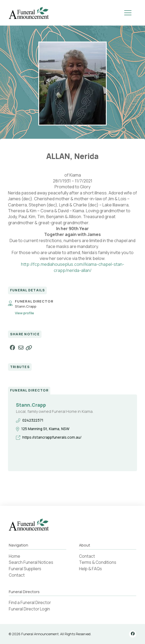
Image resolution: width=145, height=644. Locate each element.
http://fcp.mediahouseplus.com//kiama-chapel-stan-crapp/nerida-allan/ (73, 267)
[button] (128, 13)
